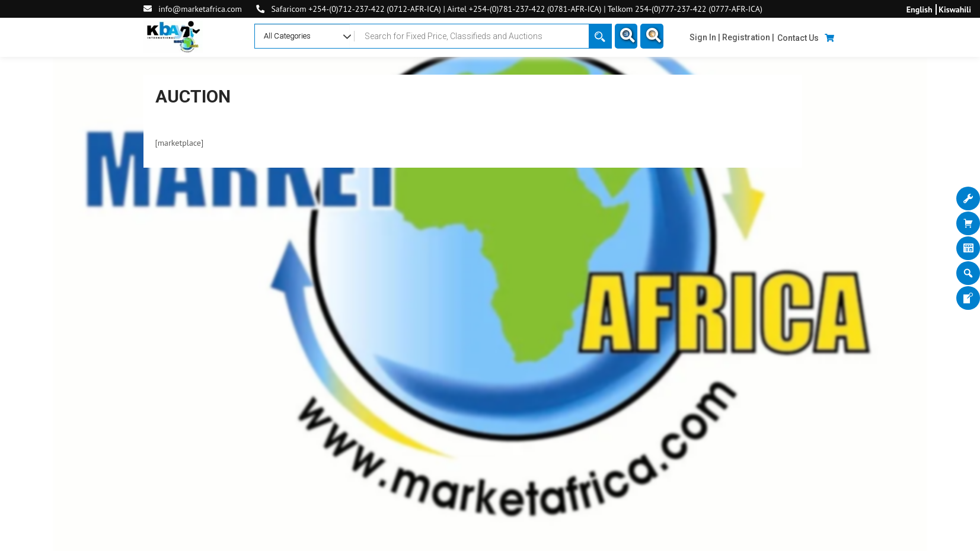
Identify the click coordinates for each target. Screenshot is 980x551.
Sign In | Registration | (732, 37)
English (920, 9)
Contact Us (798, 38)
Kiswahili (955, 9)
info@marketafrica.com (200, 9)
